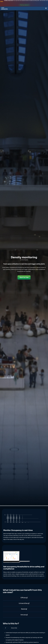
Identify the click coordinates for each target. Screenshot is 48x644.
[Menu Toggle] (46, 8)
